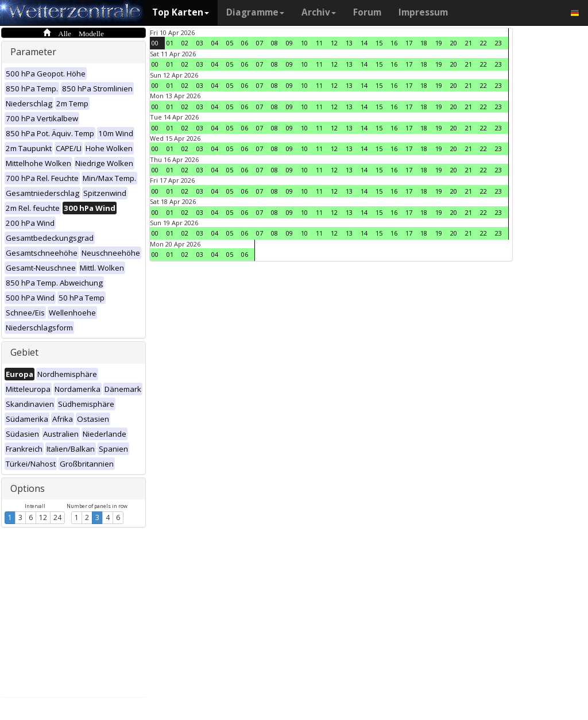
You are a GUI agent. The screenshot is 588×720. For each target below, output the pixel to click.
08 (274, 43)
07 (260, 43)
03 (200, 43)
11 (319, 43)
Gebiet (24, 352)
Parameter (33, 52)
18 (424, 43)
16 (394, 43)
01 (170, 43)
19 (439, 43)
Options (28, 488)
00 (155, 43)
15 (379, 43)
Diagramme (255, 12)
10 (304, 43)
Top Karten (181, 12)
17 (409, 43)
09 (289, 43)
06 (245, 43)
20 (454, 43)
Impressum (423, 12)
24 (57, 517)
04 (215, 43)
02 (185, 43)
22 (483, 43)
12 (43, 517)
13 (349, 43)
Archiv (319, 12)
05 (230, 43)
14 (364, 43)
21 (469, 43)
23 (498, 43)
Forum (367, 12)
